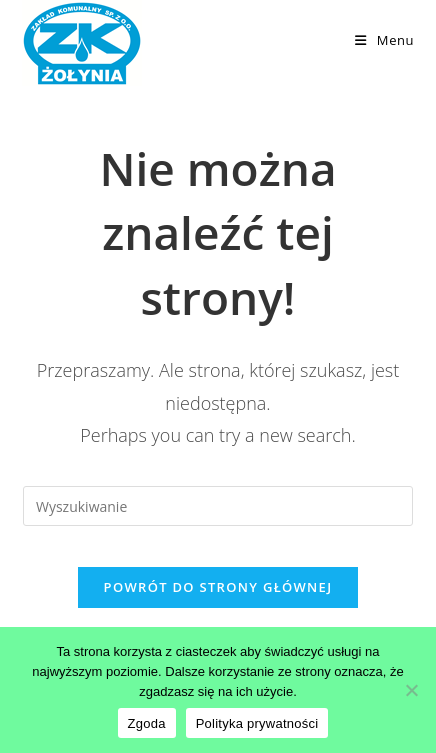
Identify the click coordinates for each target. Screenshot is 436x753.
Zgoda (147, 723)
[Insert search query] (218, 506)
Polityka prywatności (257, 723)
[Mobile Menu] (384, 40)
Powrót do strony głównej (218, 587)
